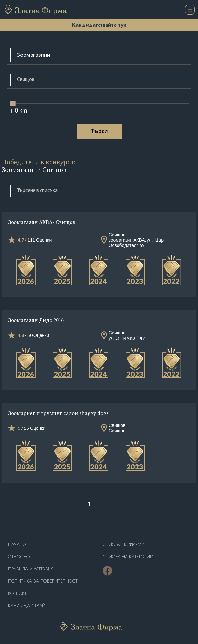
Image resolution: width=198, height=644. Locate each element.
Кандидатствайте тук (99, 25)
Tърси (99, 131)
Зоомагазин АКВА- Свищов (42, 222)
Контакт (17, 594)
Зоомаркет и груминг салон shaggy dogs (58, 413)
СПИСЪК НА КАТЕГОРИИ (128, 557)
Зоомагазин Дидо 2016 (36, 320)
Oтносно (19, 557)
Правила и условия (31, 569)
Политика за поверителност (43, 581)
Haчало (17, 544)
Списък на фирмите (126, 544)
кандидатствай (27, 606)
